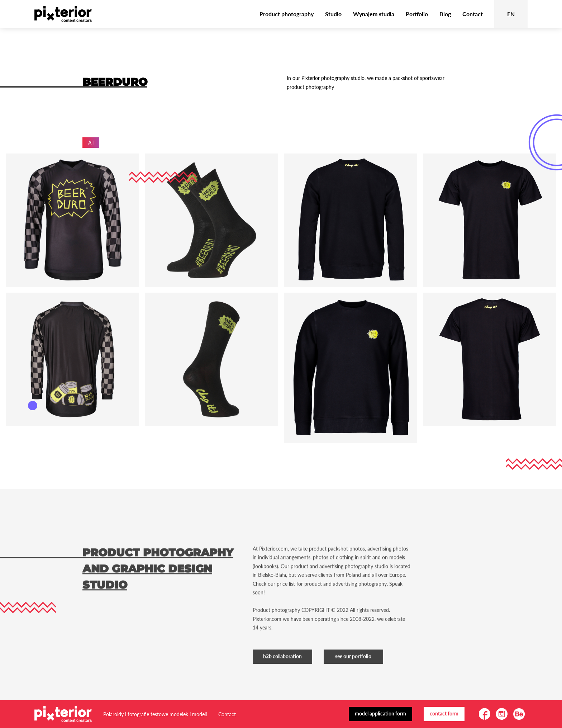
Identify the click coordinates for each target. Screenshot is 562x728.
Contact (473, 14)
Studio (333, 14)
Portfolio (417, 14)
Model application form (380, 713)
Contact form (444, 713)
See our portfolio (353, 669)
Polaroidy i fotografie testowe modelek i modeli (155, 714)
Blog (445, 14)
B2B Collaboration (282, 669)
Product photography (287, 14)
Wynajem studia (374, 14)
